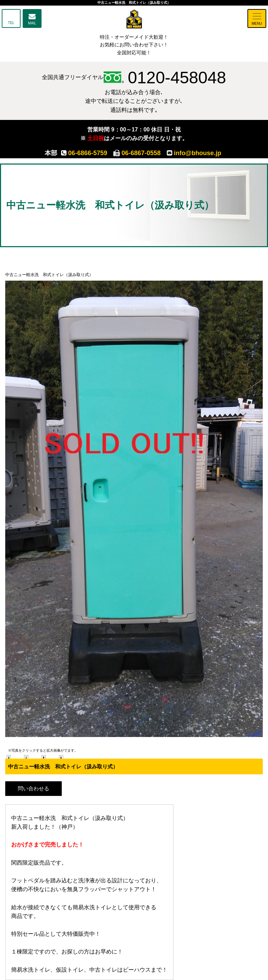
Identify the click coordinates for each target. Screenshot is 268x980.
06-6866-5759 (84, 153)
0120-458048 (165, 77)
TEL (11, 23)
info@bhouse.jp (194, 153)
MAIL (32, 23)
